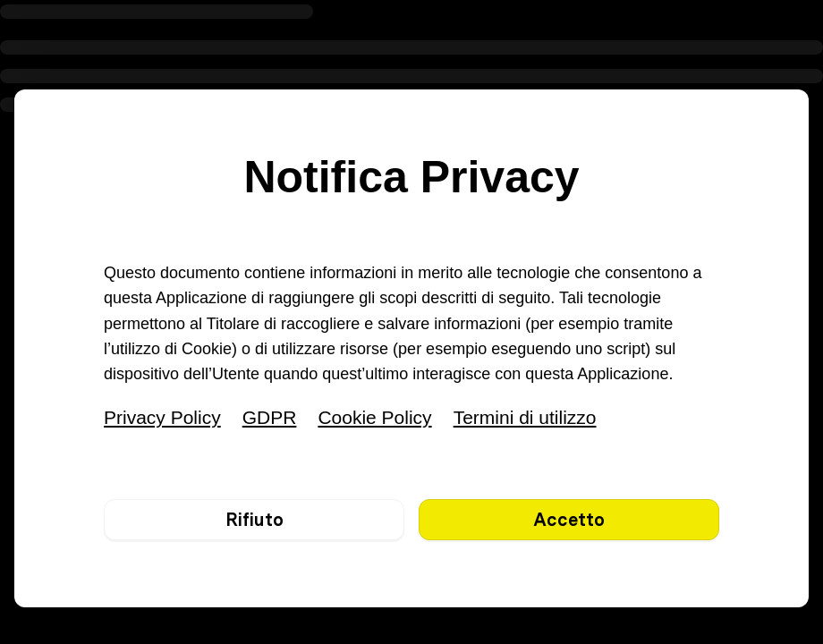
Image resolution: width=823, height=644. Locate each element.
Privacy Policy (162, 417)
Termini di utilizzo (525, 417)
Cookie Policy (374, 417)
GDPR (270, 417)
